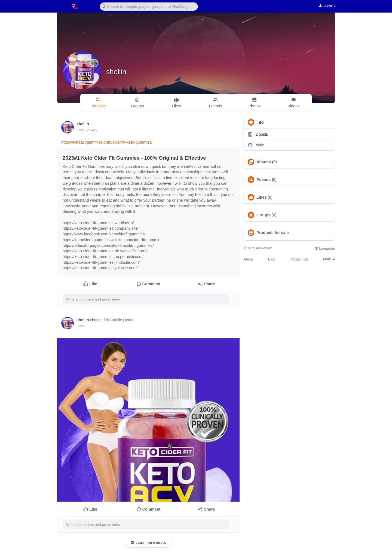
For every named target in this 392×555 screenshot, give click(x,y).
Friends (264, 180)
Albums (264, 162)
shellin (116, 72)
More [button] (329, 259)
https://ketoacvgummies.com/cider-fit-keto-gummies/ (107, 142)
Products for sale (272, 233)
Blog (272, 259)
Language (325, 248)
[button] (149, 6)
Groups (264, 215)
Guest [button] (327, 6)
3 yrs (80, 130)
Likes (261, 197)
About (248, 259)
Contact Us (299, 259)
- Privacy (91, 130)
